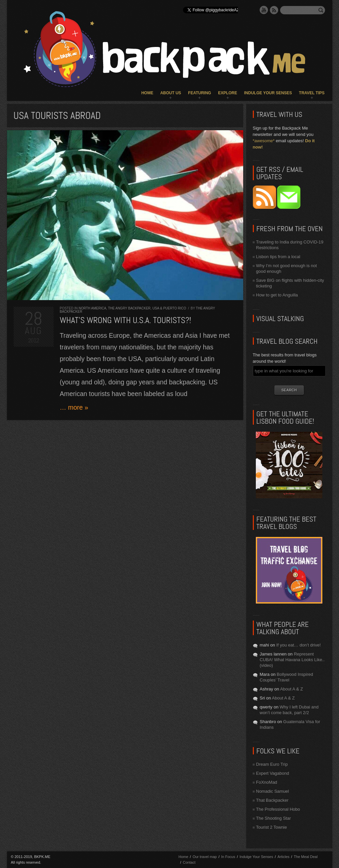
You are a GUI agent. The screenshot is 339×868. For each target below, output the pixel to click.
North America (92, 308)
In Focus (228, 857)
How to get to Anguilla (277, 295)
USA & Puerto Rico (169, 308)
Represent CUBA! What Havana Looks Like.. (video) (292, 660)
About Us (171, 93)
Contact (189, 862)
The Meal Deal (306, 857)
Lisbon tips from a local (278, 257)
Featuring (199, 93)
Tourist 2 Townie (272, 827)
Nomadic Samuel (273, 791)
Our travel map (205, 857)
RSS (274, 10)
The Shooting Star (274, 818)
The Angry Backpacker (129, 308)
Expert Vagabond (273, 773)
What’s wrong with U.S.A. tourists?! (126, 320)
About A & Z (292, 689)
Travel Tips (312, 93)
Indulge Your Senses (268, 93)
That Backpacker (272, 800)
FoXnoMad (267, 782)
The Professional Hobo (278, 809)
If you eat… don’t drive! (298, 645)
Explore (227, 93)
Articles (283, 857)
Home (147, 93)
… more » (74, 407)
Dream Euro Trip (272, 764)
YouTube (264, 10)
